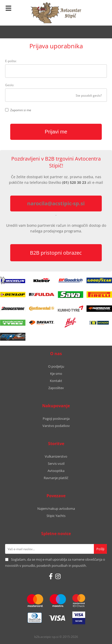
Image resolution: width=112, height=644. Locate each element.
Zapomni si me (21, 110)
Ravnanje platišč (56, 478)
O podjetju (56, 366)
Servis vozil (56, 464)
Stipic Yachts (56, 516)
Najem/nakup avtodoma (56, 509)
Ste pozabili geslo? (89, 95)
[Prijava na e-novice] (100, 549)
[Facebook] (51, 576)
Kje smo (56, 374)
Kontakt (56, 381)
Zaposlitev (56, 388)
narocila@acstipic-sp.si (56, 203)
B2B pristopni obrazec (56, 253)
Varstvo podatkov (56, 426)
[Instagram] (58, 576)
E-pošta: (11, 61)
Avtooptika (56, 471)
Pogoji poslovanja (56, 419)
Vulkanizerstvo (56, 456)
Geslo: (10, 85)
